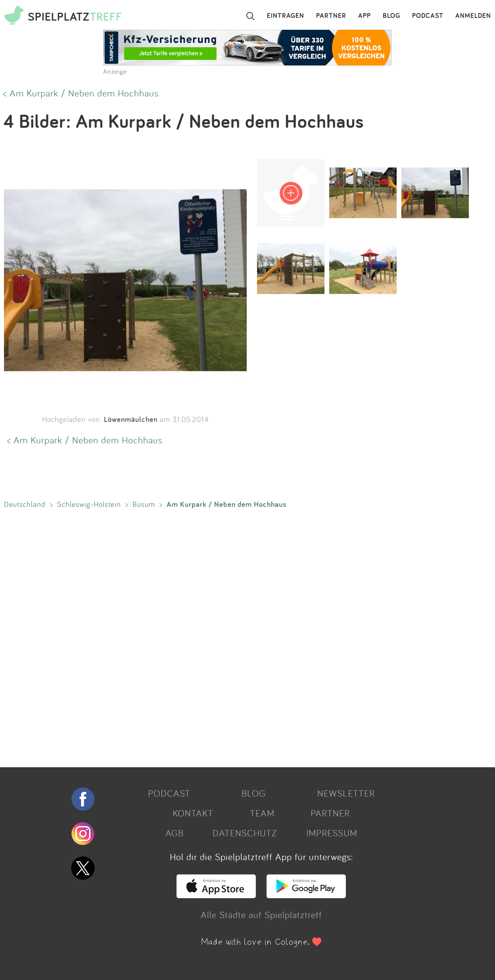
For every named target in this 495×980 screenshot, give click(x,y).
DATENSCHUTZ (245, 833)
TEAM (262, 813)
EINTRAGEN (286, 16)
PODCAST (428, 16)
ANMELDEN (473, 16)
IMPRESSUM (332, 833)
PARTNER (331, 16)
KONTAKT (193, 813)
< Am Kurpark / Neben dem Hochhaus (81, 93)
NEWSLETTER (346, 793)
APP (365, 16)
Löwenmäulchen (131, 419)
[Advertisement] (238, 636)
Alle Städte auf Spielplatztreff (261, 915)
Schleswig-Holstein (89, 504)
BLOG (391, 16)
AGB (175, 833)
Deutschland (25, 504)
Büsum (144, 504)
